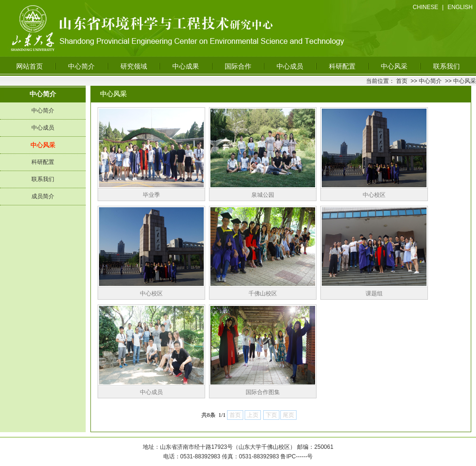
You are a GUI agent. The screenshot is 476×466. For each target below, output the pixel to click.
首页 (402, 81)
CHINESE (425, 7)
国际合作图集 (263, 392)
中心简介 (81, 66)
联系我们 (446, 66)
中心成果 (186, 66)
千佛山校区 (263, 294)
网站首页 (30, 66)
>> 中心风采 (460, 81)
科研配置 (342, 66)
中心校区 (374, 195)
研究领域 (134, 66)
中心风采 (394, 66)
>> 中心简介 (425, 81)
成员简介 (43, 196)
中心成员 (290, 66)
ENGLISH (460, 7)
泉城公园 (263, 195)
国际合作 (238, 66)
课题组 (374, 294)
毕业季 (151, 195)
